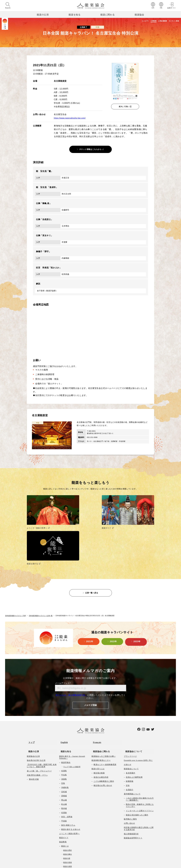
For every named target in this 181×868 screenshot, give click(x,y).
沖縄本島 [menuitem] (65, 738)
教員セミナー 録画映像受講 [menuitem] (105, 715)
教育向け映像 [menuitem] (67, 833)
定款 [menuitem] (128, 736)
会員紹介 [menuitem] (130, 740)
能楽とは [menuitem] (65, 796)
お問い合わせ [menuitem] (129, 774)
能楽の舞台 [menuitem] (68, 805)
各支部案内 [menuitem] (131, 723)
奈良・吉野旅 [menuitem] (67, 767)
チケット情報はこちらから (90, 149)
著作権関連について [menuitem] (132, 744)
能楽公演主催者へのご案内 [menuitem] (137, 765)
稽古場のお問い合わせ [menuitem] (103, 736)
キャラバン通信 (172, 21)
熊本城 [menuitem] (64, 759)
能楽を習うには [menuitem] (98, 719)
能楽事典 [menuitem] (63, 792)
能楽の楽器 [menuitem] (68, 817)
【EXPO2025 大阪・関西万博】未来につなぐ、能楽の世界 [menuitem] (42, 716)
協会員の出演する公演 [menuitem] (36, 711)
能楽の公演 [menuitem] (32, 702)
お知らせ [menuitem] (128, 715)
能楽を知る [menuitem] (64, 702)
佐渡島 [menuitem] (64, 721)
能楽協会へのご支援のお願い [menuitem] (104, 707)
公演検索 (143, 21)
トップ (30, 695)
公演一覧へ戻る (92, 547)
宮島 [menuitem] (63, 734)
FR (161, 8)
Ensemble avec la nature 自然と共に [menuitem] (138, 711)
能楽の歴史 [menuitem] (68, 801)
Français (96, 695)
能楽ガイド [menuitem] (64, 788)
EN (153, 8)
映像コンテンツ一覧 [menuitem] (68, 850)
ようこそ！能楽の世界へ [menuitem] (69, 784)
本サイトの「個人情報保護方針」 (71, 650)
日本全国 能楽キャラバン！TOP (16, 570)
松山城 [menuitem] (64, 755)
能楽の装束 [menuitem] (68, 813)
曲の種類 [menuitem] (65, 825)
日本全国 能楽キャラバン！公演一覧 (44, 570)
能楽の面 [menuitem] (67, 809)
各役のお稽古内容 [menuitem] (101, 727)
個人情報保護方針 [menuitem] (131, 784)
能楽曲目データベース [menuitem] (71, 829)
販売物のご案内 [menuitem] (130, 769)
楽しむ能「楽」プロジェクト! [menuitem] (39, 721)
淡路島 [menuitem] (64, 730)
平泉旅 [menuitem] (64, 771)
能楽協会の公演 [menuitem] (33, 707)
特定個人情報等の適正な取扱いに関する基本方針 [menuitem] (139, 779)
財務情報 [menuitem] (130, 732)
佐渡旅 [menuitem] (64, 763)
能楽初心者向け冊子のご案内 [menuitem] (73, 837)
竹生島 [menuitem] (64, 725)
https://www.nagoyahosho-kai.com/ (71, 118)
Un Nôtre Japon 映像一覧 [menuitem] (69, 854)
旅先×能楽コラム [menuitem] (68, 775)
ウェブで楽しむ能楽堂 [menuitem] (72, 717)
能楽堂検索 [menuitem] (64, 846)
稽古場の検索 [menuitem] (99, 723)
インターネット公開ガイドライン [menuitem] (140, 761)
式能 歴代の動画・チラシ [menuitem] (37, 725)
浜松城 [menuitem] (64, 742)
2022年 (113, 596)
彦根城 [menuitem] (64, 746)
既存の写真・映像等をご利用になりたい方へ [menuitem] (140, 756)
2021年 (90, 596)
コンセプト (130, 21)
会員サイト (172, 8)
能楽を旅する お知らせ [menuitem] (71, 780)
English (63, 695)
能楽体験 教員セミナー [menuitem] (101, 711)
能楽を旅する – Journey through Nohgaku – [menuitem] (72, 708)
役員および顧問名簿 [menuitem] (134, 727)
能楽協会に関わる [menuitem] (100, 702)
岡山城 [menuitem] (64, 750)
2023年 (137, 596)
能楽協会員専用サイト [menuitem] (133, 788)
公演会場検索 (156, 21)
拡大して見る (124, 107)
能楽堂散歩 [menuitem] (66, 713)
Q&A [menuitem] (63, 842)
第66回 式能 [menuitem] (34, 730)
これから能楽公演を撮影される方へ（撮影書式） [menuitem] (140, 749)
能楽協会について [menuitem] (132, 702)
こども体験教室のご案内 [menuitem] (104, 732)
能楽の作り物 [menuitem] (68, 821)
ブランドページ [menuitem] (130, 707)
